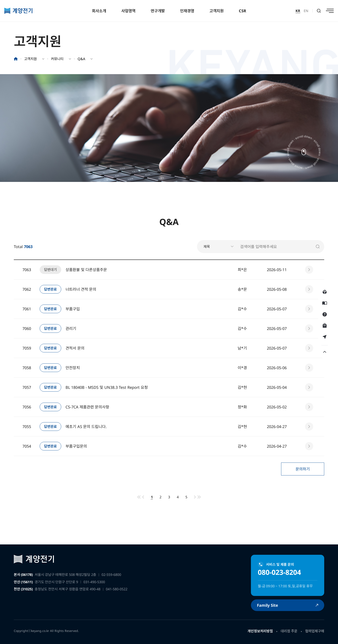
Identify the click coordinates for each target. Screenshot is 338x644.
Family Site (268, 605)
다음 (195, 497)
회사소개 (99, 11)
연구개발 (158, 11)
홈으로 (16, 59)
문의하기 (303, 469)
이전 (143, 497)
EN (306, 11)
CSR (243, 11)
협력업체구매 (315, 631)
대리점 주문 (289, 631)
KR (298, 11)
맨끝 (199, 497)
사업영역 (128, 11)
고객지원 (216, 11)
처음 (139, 497)
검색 (319, 11)
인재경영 (187, 11)
